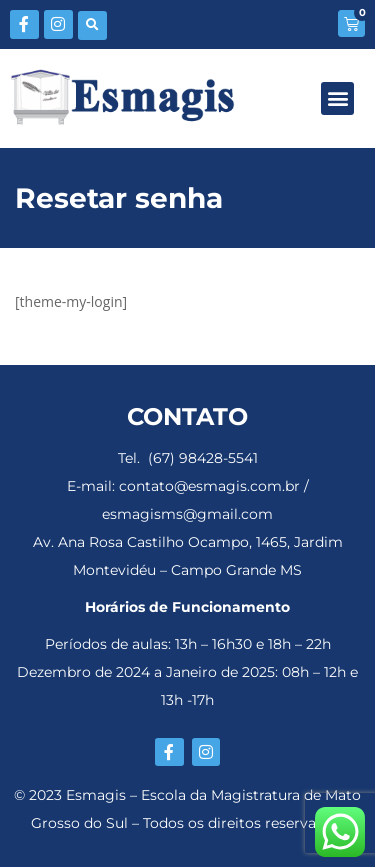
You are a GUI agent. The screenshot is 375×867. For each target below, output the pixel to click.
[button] (92, 25)
